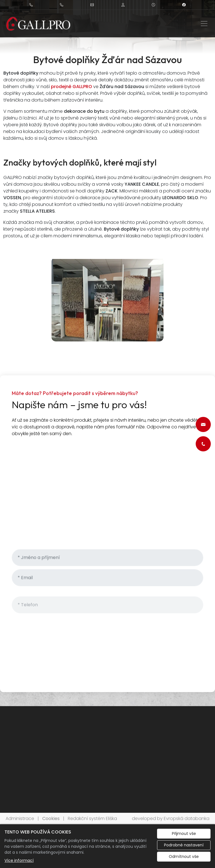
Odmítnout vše (184, 856)
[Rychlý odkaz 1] (203, 424)
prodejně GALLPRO (72, 87)
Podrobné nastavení (184, 845)
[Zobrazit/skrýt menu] (204, 24)
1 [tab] (107, 48)
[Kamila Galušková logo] (38, 24)
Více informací (19, 860)
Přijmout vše (184, 833)
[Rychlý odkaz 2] (203, 444)
